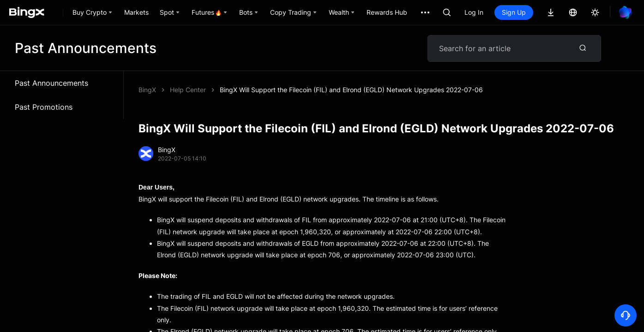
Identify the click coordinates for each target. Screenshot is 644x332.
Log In (474, 12)
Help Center (188, 90)
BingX (147, 90)
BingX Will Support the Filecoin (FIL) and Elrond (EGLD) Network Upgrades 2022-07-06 (351, 90)
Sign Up (514, 12)
